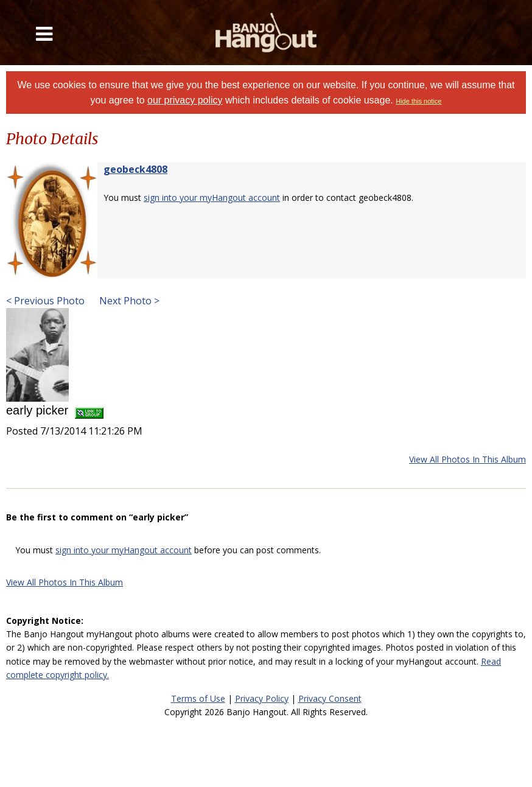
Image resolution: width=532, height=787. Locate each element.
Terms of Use (198, 698)
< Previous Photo (45, 301)
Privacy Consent (330, 698)
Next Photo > (128, 301)
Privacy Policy (262, 698)
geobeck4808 (135, 169)
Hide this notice (418, 101)
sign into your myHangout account (212, 198)
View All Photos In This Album (467, 459)
